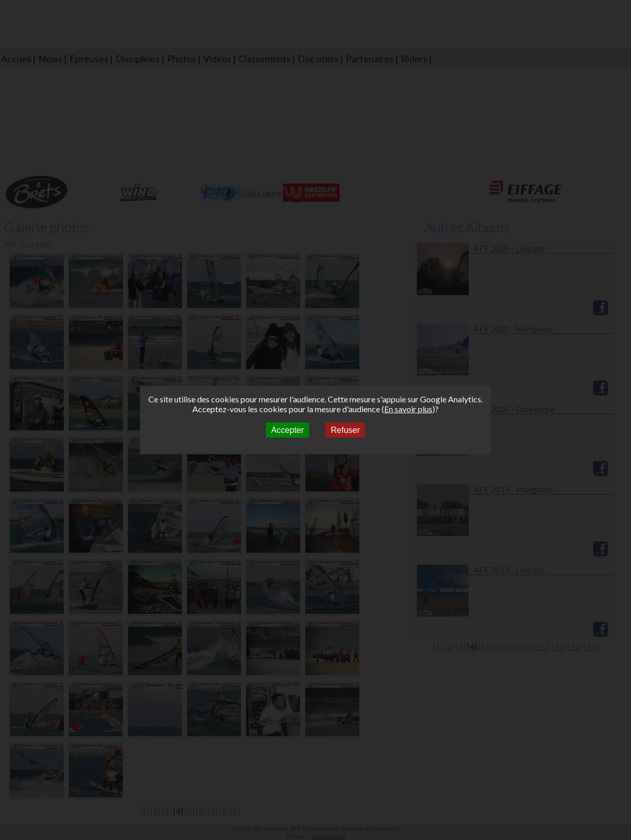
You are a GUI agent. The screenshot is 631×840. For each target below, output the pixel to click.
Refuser (345, 430)
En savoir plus (408, 409)
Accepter (288, 430)
